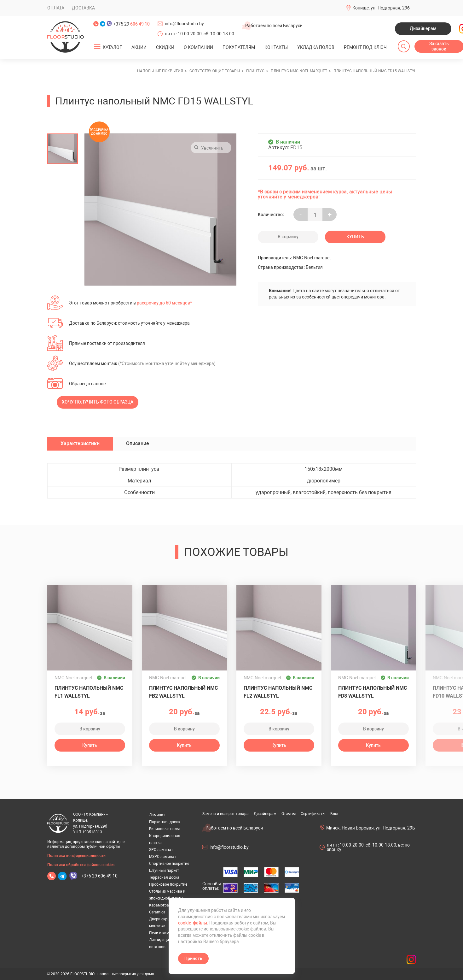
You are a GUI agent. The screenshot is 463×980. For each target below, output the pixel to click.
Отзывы (289, 814)
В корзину (288, 237)
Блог (335, 814)
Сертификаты (313, 814)
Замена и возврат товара (226, 814)
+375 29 (131, 24)
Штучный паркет (164, 871)
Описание (138, 443)
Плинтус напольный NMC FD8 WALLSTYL (373, 692)
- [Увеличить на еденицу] (301, 215)
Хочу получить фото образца (98, 402)
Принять (193, 959)
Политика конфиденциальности (76, 856)
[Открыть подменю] (97, 47)
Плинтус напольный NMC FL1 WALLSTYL (89, 692)
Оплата (56, 8)
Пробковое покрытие (168, 884)
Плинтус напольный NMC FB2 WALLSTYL (183, 692)
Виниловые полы (164, 829)
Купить (355, 237)
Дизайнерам (423, 28)
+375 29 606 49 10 (99, 876)
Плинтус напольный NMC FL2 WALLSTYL (278, 692)
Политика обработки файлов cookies (81, 865)
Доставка (83, 8)
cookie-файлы (193, 923)
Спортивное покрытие (169, 864)
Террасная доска (164, 877)
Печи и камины (163, 933)
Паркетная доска (165, 822)
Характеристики (80, 443)
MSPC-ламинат (163, 857)
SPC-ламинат (161, 850)
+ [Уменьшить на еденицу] (330, 215)
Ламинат (157, 815)
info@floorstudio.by (184, 24)
